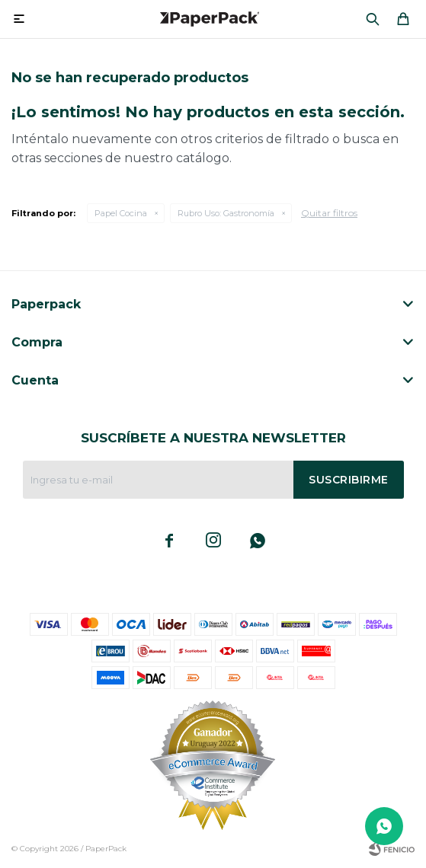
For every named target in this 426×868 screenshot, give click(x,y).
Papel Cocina (121, 213)
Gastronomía (226, 213)
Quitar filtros (329, 213)
